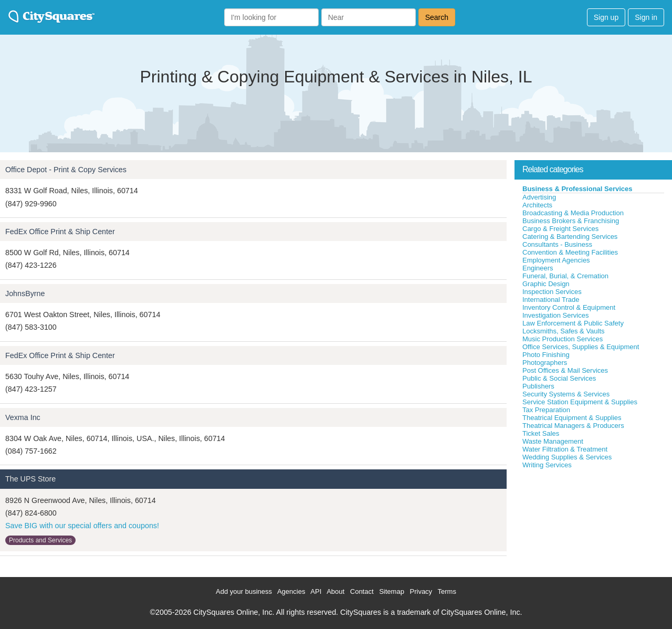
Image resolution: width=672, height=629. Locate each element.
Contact (362, 591)
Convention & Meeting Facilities (570, 252)
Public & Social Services (559, 378)
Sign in (646, 17)
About (335, 591)
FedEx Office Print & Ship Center (60, 232)
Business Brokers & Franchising (571, 221)
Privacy (421, 591)
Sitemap (392, 591)
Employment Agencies (556, 260)
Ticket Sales (541, 433)
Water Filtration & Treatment (565, 449)
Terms (447, 591)
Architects (537, 205)
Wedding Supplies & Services (567, 457)
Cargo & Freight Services (560, 229)
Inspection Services (552, 292)
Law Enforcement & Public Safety (573, 323)
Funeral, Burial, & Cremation (565, 276)
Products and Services (40, 540)
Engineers (538, 268)
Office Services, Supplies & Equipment (581, 347)
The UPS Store (30, 479)
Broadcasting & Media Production (573, 213)
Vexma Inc (23, 417)
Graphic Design (546, 284)
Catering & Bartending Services (570, 237)
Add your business (244, 591)
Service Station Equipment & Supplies (580, 402)
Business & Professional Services (577, 189)
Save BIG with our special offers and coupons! (82, 526)
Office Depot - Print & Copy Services (66, 170)
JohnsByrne (25, 293)
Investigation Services (555, 315)
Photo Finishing (546, 355)
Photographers (545, 363)
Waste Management (553, 441)
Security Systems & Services (566, 394)
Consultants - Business (557, 244)
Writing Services (547, 465)
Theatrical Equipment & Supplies (572, 418)
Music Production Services (563, 339)
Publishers (538, 386)
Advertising (539, 197)
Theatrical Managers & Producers (573, 426)
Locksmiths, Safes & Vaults (564, 331)
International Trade (551, 300)
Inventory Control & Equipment (569, 307)
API (316, 591)
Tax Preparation (546, 410)
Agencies (291, 591)
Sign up (606, 17)
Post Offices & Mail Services (565, 370)
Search (437, 17)
